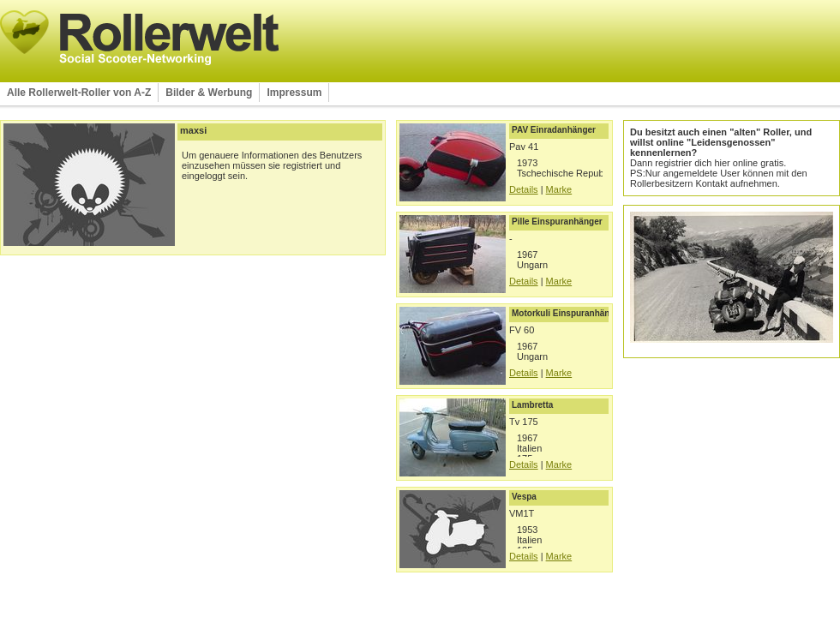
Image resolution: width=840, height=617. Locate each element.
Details (524, 189)
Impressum (294, 93)
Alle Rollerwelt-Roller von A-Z (79, 93)
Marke (559, 189)
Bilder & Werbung (209, 93)
